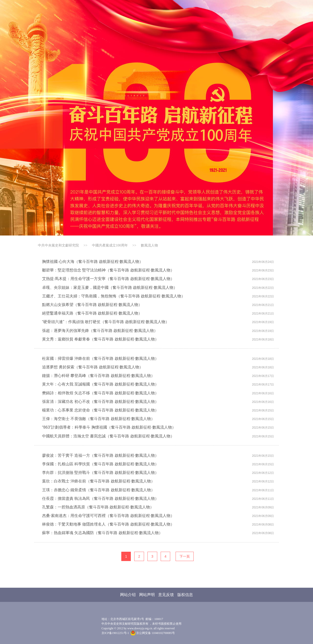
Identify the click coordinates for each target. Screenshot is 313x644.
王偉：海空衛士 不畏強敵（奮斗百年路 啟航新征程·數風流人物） (98, 419)
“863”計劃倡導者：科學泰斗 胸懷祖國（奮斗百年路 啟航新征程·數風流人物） (109, 427)
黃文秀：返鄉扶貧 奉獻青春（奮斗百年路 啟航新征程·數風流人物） (100, 339)
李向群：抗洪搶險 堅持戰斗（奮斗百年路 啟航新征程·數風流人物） (100, 473)
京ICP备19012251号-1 (115, 633)
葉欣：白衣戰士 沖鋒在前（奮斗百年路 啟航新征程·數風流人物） (98, 481)
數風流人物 (149, 245)
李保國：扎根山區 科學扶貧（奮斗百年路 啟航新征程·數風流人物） (100, 464)
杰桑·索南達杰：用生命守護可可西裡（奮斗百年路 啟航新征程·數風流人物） (108, 516)
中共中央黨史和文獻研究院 (58, 245)
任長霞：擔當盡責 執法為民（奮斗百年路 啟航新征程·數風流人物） (100, 498)
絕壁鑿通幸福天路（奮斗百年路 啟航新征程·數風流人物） (92, 313)
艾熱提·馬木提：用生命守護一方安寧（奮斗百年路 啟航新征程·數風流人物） (108, 279)
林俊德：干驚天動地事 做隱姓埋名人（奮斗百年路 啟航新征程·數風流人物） (108, 524)
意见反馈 (166, 595)
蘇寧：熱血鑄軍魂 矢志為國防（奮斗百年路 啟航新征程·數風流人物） (102, 533)
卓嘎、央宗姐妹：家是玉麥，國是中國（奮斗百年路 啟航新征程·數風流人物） (110, 287)
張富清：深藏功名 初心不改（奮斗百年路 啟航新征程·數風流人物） (100, 402)
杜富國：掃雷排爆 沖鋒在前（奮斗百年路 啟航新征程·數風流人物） (100, 358)
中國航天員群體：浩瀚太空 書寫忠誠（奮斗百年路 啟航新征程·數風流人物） (108, 436)
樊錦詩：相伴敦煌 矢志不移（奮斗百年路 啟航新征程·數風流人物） (100, 393)
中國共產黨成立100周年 (110, 245)
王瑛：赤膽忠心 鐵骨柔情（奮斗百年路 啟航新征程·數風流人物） (98, 490)
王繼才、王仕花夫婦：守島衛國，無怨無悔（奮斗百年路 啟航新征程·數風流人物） (114, 296)
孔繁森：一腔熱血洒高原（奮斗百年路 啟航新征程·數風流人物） (98, 507)
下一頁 (185, 556)
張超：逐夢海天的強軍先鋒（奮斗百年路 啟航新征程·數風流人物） (100, 331)
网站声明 (147, 595)
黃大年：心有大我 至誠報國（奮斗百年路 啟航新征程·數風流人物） (100, 384)
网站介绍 (128, 595)
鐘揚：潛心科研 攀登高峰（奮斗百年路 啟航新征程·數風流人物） (98, 376)
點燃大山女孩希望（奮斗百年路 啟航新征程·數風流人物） (92, 305)
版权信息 (185, 595)
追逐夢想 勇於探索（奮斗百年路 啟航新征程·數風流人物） (93, 367)
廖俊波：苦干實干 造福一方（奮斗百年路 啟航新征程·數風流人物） (100, 455)
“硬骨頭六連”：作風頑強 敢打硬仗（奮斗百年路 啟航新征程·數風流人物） (106, 322)
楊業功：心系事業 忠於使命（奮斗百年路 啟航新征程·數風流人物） (100, 410)
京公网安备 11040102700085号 (153, 633)
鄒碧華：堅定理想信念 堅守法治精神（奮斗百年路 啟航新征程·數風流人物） (108, 270)
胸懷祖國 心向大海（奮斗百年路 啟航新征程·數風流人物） (93, 262)
